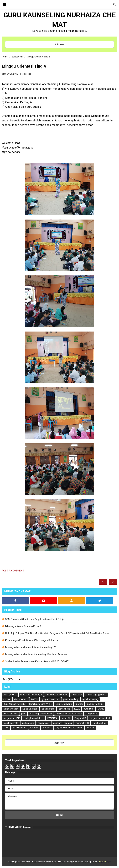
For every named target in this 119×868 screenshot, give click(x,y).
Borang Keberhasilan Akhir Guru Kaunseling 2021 (32, 647)
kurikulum (89, 709)
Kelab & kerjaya (30, 709)
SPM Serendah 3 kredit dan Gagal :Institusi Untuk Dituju (35, 619)
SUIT (6, 728)
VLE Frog (47, 728)
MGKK (101, 709)
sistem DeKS (82, 723)
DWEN (34, 699)
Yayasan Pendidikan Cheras (69, 728)
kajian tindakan (11, 709)
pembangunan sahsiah (41, 714)
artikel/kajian (10, 695)
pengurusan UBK (12, 718)
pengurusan (92, 714)
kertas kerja (64, 709)
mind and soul (10, 714)
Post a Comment (13, 571)
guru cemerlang (71, 699)
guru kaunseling (90, 699)
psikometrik (28, 723)
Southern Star (99, 723)
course (7, 699)
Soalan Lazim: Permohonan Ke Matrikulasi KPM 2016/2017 (37, 661)
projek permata (11, 723)
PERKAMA (52, 718)
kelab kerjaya (48, 709)
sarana (68, 723)
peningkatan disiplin (33, 718)
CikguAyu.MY (104, 862)
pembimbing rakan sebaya (69, 714)
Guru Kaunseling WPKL (40, 704)
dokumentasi (21, 699)
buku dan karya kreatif (57, 695)
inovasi (79, 704)
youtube (90, 728)
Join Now (59, 44)
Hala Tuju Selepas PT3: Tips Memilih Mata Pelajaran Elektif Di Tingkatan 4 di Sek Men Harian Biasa (57, 633)
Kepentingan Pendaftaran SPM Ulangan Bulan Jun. (33, 640)
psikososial (26, 74)
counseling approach (96, 695)
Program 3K (80, 718)
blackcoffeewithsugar (31, 695)
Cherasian (77, 695)
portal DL (66, 718)
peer (23, 714)
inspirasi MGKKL (95, 704)
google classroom (50, 699)
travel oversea (19, 728)
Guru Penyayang (64, 704)
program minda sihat (100, 718)
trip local (34, 728)
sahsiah (57, 723)
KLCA (77, 709)
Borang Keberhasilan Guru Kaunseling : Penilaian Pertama (36, 654)
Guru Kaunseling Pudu (14, 704)
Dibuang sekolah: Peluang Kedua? (23, 626)
